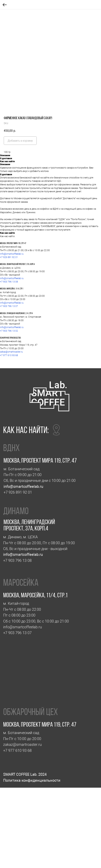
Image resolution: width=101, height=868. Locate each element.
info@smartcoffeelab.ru (12, 254)
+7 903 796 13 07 (9, 306)
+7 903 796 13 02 (9, 331)
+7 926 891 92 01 (9, 257)
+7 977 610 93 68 (9, 355)
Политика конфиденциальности (32, 780)
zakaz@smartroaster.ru (11, 352)
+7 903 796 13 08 (9, 282)
